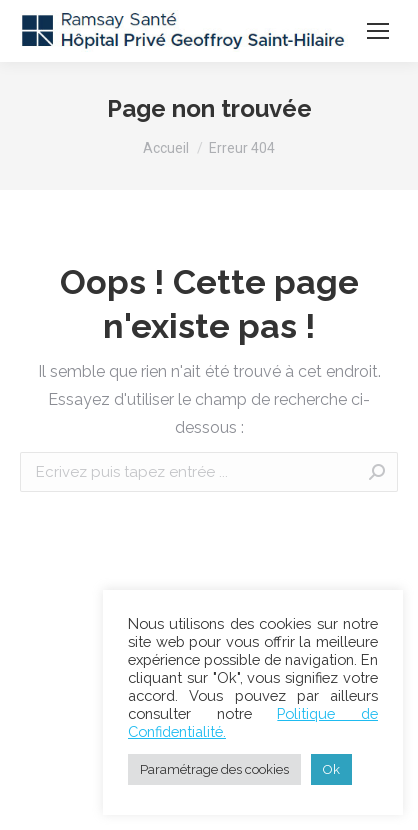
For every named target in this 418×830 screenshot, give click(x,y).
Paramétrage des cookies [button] (214, 769)
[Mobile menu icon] (378, 31)
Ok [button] (331, 769)
